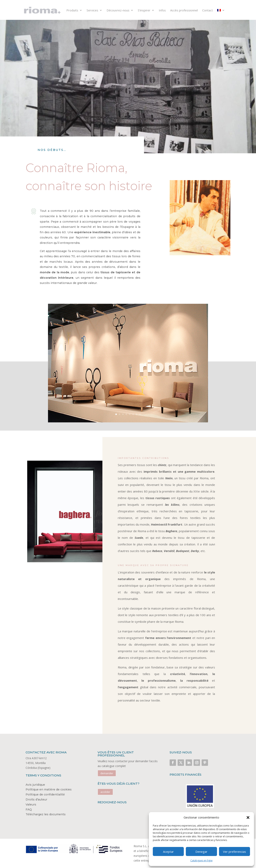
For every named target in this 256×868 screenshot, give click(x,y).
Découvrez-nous (118, 10)
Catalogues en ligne (201, 860)
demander (107, 773)
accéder (105, 792)
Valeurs (31, 804)
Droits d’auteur (36, 799)
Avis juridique (35, 785)
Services (92, 10)
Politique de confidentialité (45, 794)
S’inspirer (144, 10)
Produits (72, 10)
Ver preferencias (234, 852)
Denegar (201, 852)
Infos (162, 10)
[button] (248, 818)
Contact (207, 10)
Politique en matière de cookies (49, 789)
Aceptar (168, 852)
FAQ (29, 809)
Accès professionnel (184, 10)
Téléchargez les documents (46, 814)
